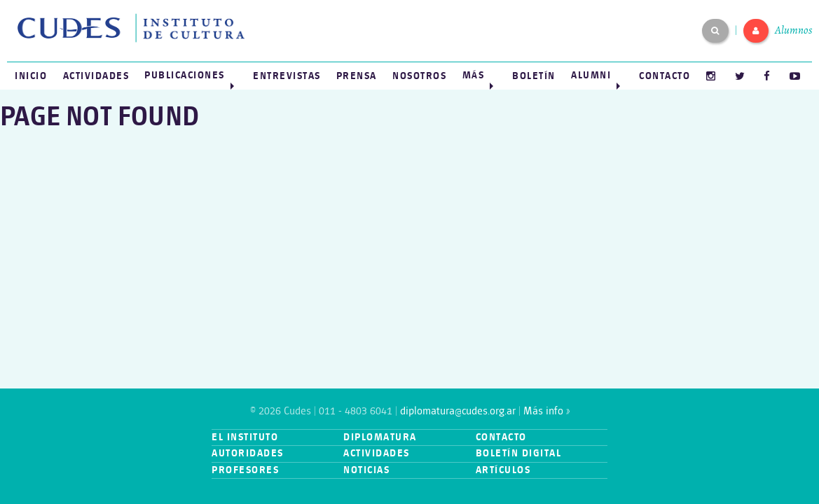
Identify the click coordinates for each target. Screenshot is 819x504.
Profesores (245, 470)
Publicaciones (185, 75)
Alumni (591, 75)
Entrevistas (287, 76)
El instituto (245, 437)
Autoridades (248, 453)
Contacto (665, 76)
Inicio (31, 76)
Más (474, 75)
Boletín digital (519, 453)
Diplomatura (380, 437)
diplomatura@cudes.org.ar (458, 411)
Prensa (357, 76)
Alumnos (793, 30)
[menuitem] (31, 76)
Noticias (366, 470)
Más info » (546, 411)
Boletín (534, 76)
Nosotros (419, 76)
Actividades (96, 76)
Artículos (503, 470)
